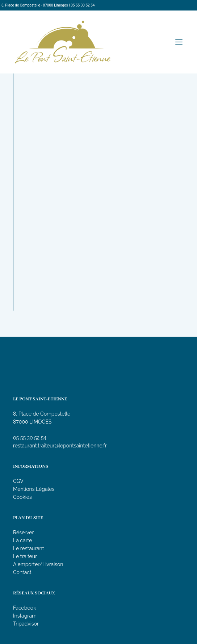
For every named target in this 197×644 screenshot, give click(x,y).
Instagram (25, 616)
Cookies (22, 497)
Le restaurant (28, 548)
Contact (22, 572)
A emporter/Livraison (38, 564)
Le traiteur (25, 556)
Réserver (23, 533)
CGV (18, 481)
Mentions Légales (34, 489)
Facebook (25, 608)
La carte (22, 540)
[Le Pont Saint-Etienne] (63, 42)
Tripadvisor (26, 624)
